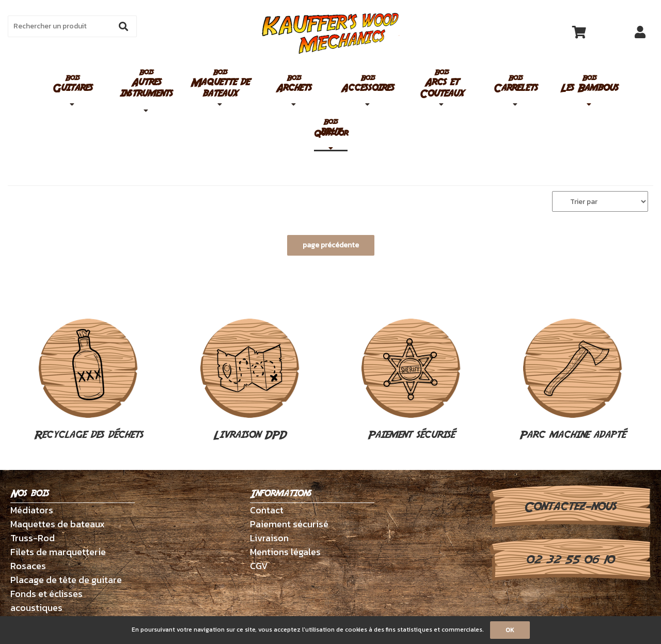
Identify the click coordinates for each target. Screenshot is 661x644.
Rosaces (28, 566)
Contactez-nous (570, 507)
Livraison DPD (250, 381)
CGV (259, 566)
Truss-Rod (33, 538)
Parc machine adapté (572, 381)
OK (510, 630)
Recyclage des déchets (89, 381)
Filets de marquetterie (58, 552)
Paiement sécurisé (411, 381)
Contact (267, 510)
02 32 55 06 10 (570, 560)
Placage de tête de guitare (66, 580)
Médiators (32, 510)
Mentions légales (285, 552)
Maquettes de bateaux (58, 524)
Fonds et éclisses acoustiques (46, 601)
